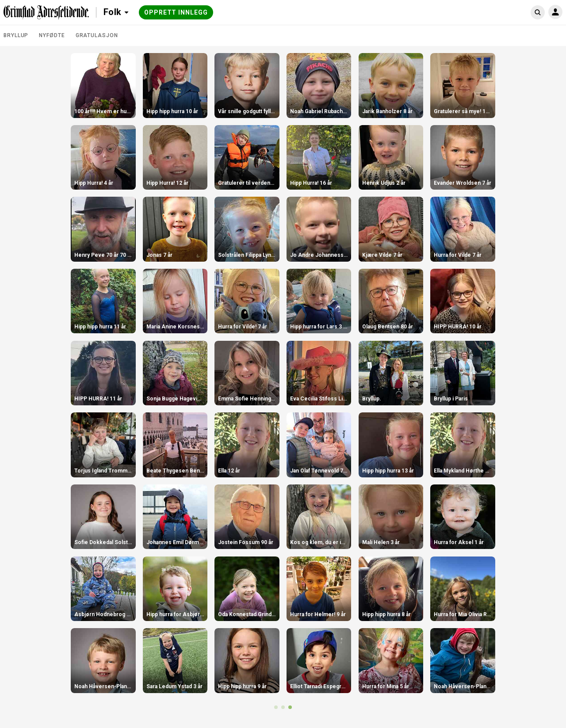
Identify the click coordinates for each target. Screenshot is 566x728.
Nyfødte (52, 35)
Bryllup (16, 35)
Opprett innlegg (176, 12)
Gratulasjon (97, 35)
